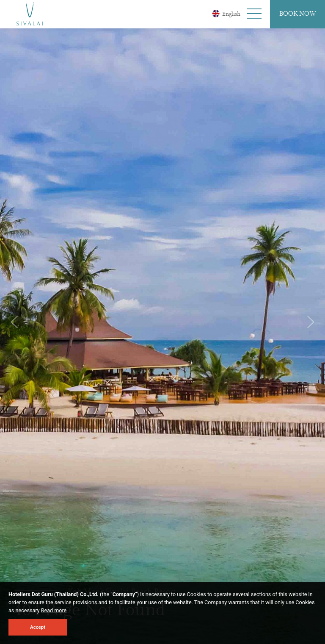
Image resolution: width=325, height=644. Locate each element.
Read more (54, 610)
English (226, 14)
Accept (38, 627)
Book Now (298, 14)
